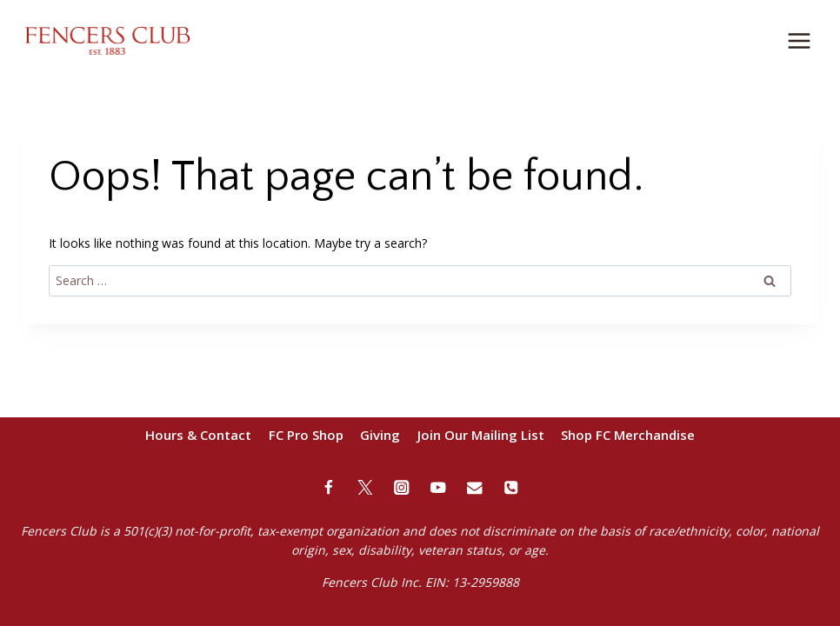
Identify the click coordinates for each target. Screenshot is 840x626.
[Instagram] (402, 487)
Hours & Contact (198, 435)
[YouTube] (439, 487)
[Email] (475, 487)
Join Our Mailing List (481, 435)
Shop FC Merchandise (628, 435)
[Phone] (512, 487)
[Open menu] (799, 40)
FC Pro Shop (306, 435)
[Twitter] (366, 487)
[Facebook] (329, 487)
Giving (380, 435)
